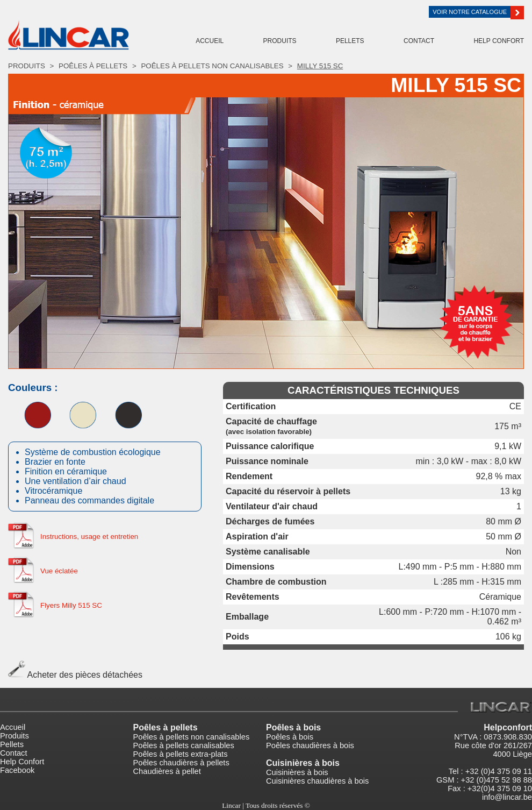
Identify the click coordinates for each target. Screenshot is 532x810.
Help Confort (499, 41)
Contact (419, 41)
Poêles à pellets (93, 66)
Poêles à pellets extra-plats (181, 754)
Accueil (210, 41)
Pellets (350, 41)
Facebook (17, 770)
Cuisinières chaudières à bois (317, 781)
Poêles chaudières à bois (310, 745)
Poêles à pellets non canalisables (212, 66)
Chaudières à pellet (167, 771)
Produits (280, 41)
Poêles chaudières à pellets (181, 763)
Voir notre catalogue (472, 12)
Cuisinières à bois (297, 772)
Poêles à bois (293, 727)
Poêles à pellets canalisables (184, 745)
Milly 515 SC (320, 66)
